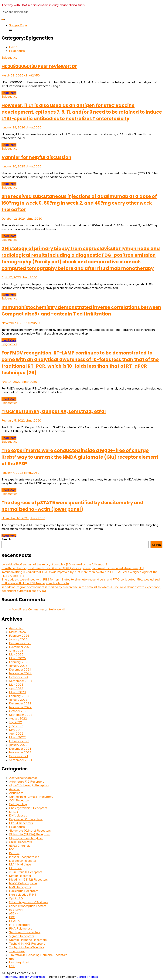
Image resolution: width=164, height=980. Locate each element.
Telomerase (17, 951)
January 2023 (18, 700)
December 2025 (20, 643)
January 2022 (18, 745)
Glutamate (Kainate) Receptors (30, 830)
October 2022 (19, 711)
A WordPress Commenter (27, 609)
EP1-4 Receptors (21, 823)
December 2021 (20, 749)
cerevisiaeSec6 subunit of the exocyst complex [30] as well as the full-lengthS (54, 564)
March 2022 (17, 737)
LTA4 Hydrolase (20, 864)
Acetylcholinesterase (23, 778)
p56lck (14, 913)
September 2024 (21, 681)
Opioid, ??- (16, 898)
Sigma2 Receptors (22, 936)
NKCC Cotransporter (23, 883)
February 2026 (19, 636)
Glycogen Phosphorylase (26, 838)
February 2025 (19, 662)
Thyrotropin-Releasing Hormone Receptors (38, 955)
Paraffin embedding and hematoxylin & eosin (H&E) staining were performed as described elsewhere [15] (73, 568)
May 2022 (16, 730)
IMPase (14, 853)
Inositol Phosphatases (24, 857)
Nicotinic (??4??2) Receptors (28, 879)
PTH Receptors (20, 925)
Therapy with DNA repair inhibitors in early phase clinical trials (43, 5)
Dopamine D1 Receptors (26, 819)
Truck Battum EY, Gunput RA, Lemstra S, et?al (54, 411)
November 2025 (20, 647)
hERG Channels (20, 846)
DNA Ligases (18, 815)
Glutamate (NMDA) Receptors (29, 834)
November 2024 (20, 673)
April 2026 (16, 628)
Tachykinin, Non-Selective (27, 947)
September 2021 (21, 760)
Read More (9, 93)
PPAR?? (15, 921)
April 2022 (16, 733)
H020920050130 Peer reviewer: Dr (39, 66)
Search (6, 539)
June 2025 (16, 651)
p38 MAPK (17, 910)
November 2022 (20, 707)
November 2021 (20, 752)
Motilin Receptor (20, 876)
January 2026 (18, 639)
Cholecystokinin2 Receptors (28, 808)
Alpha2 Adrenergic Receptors (29, 785)
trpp (12, 959)
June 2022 (16, 726)
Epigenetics (9, 57)
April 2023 (16, 688)
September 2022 (21, 715)
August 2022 (18, 718)
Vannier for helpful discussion (36, 157)
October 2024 (19, 677)
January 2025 (18, 666)
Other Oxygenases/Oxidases (29, 902)
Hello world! (57, 609)
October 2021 (19, 756)
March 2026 (17, 632)
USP (12, 966)
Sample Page (18, 25)
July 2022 (16, 722)
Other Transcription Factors (28, 906)
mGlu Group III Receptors (26, 872)
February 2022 (19, 741)
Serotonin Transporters (25, 932)
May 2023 (16, 684)
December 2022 (20, 703)
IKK (11, 849)
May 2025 (16, 654)
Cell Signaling (18, 804)
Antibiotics (16, 793)
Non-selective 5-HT (23, 894)
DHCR (13, 812)
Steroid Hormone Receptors (28, 940)
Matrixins (15, 868)
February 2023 (19, 696)
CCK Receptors (19, 800)
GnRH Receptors (20, 842)
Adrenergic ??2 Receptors (27, 781)
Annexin (15, 789)
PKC (12, 917)
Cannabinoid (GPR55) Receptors (31, 797)
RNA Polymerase (21, 928)
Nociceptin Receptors (24, 891)
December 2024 (20, 669)
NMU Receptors (20, 887)
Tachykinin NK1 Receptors (27, 943)
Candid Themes (87, 977)
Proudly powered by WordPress (24, 977)
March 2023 (17, 692)
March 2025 (17, 658)
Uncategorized (19, 962)
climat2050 (32, 75)
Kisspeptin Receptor (23, 861)
